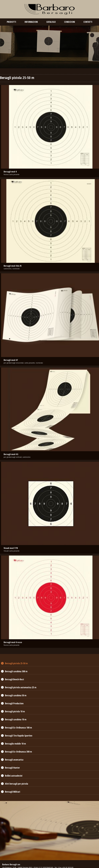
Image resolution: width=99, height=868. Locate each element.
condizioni (70, 22)
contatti (88, 22)
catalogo (51, 22)
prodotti (11, 22)
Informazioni (31, 22)
